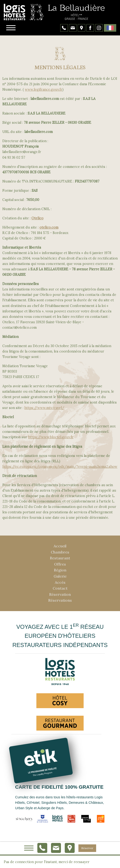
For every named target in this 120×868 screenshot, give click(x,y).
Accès (60, 582)
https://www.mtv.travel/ (44, 408)
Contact (60, 588)
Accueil (60, 546)
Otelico (37, 218)
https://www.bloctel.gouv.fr (51, 437)
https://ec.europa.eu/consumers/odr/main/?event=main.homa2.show (60, 467)
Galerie (60, 576)
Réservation (60, 594)
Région (60, 570)
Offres (60, 564)
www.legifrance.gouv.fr (44, 89)
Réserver (87, 848)
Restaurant (60, 558)
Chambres (60, 552)
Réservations (60, 600)
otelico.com (49, 227)
